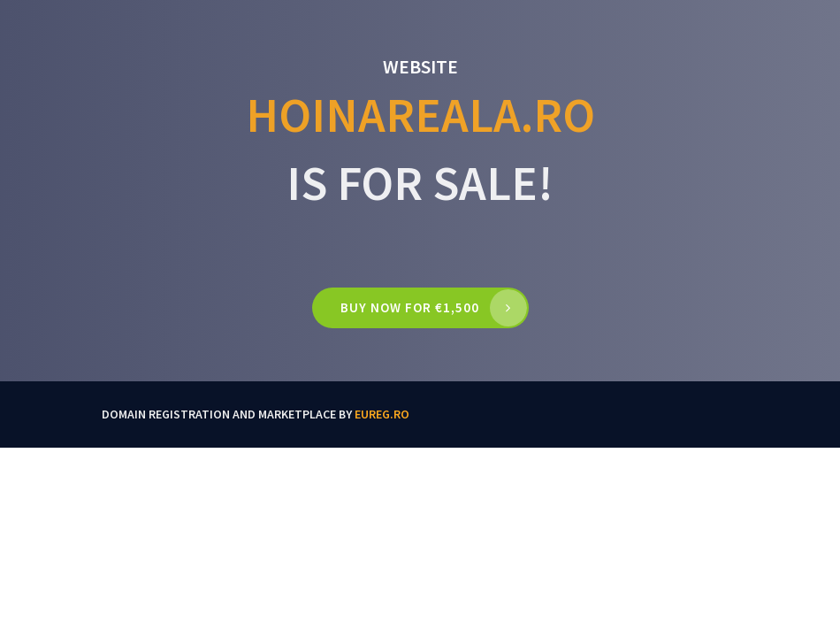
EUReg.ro (382, 414)
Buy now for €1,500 (410, 307)
